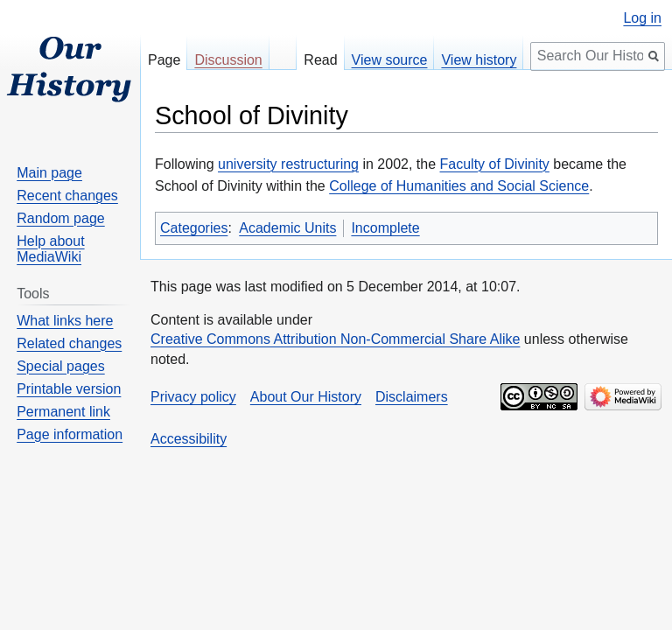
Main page (49, 173)
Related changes (69, 343)
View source (390, 60)
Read (320, 60)
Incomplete (385, 228)
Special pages (61, 366)
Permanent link (63, 412)
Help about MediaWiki (50, 249)
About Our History (306, 397)
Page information (70, 434)
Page (164, 60)
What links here (65, 321)
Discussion (228, 60)
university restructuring (288, 164)
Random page (61, 218)
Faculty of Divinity (495, 164)
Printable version (69, 389)
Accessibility (189, 439)
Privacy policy (193, 397)
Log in (642, 18)
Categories (194, 228)
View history (479, 60)
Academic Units (287, 228)
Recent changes (67, 196)
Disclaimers (412, 397)
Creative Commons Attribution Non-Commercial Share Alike (335, 339)
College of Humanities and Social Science (459, 186)
